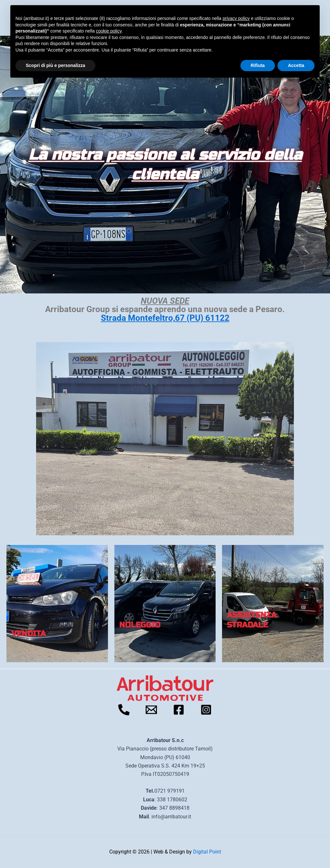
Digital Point (207, 852)
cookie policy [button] (109, 31)
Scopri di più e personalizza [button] (55, 65)
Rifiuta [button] (258, 65)
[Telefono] (124, 710)
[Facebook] (179, 710)
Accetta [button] (296, 65)
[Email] (151, 710)
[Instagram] (206, 710)
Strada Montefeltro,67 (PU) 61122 (165, 318)
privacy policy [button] (236, 18)
